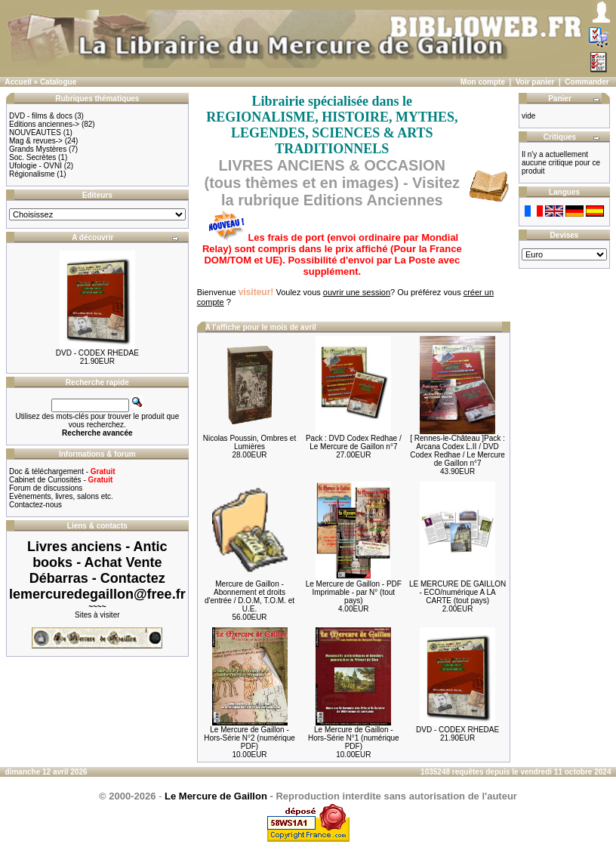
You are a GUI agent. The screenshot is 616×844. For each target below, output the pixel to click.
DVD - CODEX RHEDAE (97, 353)
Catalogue (58, 82)
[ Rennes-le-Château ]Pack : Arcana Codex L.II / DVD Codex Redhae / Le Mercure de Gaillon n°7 (457, 451)
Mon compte (483, 82)
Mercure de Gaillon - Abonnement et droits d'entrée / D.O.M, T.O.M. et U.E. (249, 596)
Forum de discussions (46, 488)
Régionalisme (32, 174)
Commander (587, 82)
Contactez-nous (35, 505)
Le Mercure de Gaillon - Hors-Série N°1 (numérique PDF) (354, 738)
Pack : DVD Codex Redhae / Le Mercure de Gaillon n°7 (354, 442)
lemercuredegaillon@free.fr (97, 594)
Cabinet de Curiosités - (61, 480)
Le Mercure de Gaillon (216, 796)
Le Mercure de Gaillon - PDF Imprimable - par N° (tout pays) (354, 592)
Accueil (18, 82)
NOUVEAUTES (35, 132)
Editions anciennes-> (44, 124)
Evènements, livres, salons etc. (61, 496)
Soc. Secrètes (32, 157)
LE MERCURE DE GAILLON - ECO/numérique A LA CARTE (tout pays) (457, 592)
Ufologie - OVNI (35, 166)
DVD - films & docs (41, 116)
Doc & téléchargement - (62, 471)
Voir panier (535, 82)
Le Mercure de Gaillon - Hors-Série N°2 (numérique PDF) (249, 738)
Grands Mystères (38, 149)
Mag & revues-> (36, 141)
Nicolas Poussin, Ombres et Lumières (249, 442)
